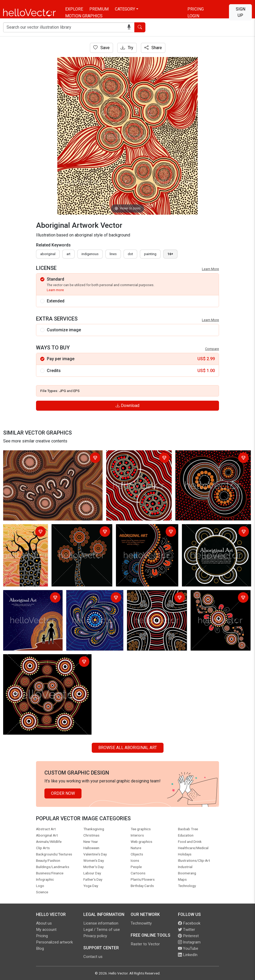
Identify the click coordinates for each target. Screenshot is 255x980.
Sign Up (241, 12)
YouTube (188, 948)
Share (153, 48)
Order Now (63, 793)
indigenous (90, 254)
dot (130, 254)
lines (113, 254)
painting (150, 254)
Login (193, 16)
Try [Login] (127, 48)
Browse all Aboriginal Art (128, 748)
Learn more (55, 290)
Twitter (187, 930)
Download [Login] (127, 406)
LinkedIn (188, 955)
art (68, 254)
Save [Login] (101, 48)
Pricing (196, 9)
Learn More (210, 269)
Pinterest (188, 936)
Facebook (189, 923)
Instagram (189, 942)
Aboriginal (48, 254)
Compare (212, 349)
